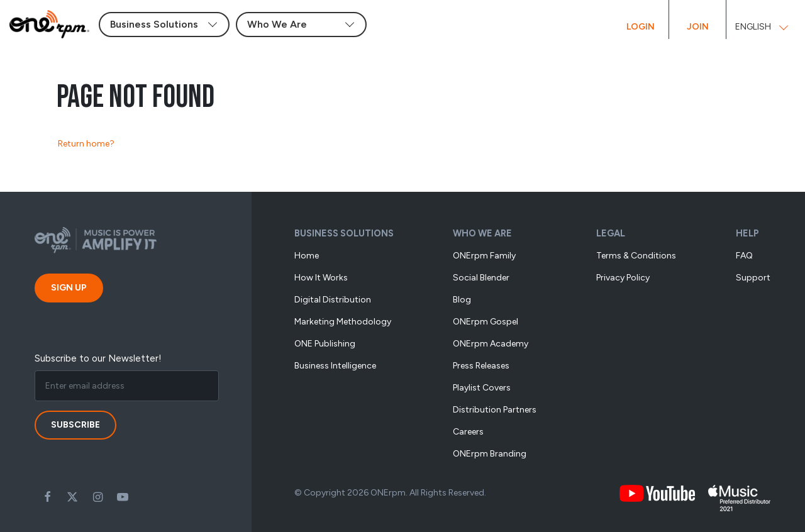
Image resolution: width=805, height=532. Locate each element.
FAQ (744, 256)
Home (307, 256)
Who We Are (482, 233)
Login (641, 27)
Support (753, 278)
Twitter (72, 497)
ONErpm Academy (491, 344)
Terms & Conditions (636, 256)
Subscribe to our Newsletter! (98, 358)
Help (747, 233)
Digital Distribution (333, 300)
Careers (468, 432)
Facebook (47, 497)
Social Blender (481, 278)
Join (698, 27)
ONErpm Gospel (486, 322)
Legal (611, 233)
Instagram (97, 497)
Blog (462, 300)
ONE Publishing (325, 344)
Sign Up (69, 288)
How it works (321, 278)
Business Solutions (344, 233)
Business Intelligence (335, 366)
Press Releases (481, 366)
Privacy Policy (623, 278)
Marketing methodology (343, 322)
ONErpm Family (484, 256)
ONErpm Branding (490, 454)
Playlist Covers (482, 388)
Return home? (86, 144)
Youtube (123, 497)
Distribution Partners (495, 410)
